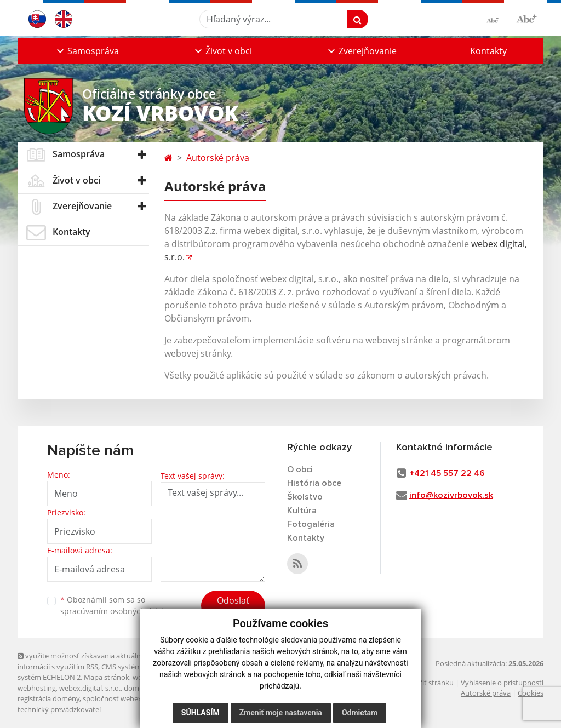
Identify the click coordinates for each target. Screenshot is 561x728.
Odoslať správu (233, 607)
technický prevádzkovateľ (59, 709)
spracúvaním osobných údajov (116, 611)
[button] (87, 51)
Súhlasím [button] (201, 713)
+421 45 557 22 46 (447, 473)
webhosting (37, 688)
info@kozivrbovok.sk (451, 495)
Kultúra (302, 511)
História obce (314, 483)
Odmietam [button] (360, 713)
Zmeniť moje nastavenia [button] (281, 713)
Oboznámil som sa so (116, 605)
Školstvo (305, 497)
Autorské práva (218, 158)
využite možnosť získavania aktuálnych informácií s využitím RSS (85, 661)
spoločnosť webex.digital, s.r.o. (132, 698)
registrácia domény (48, 698)
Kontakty (488, 51)
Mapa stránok (107, 677)
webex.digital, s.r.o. (90, 688)
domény (137, 688)
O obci (300, 469)
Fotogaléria (311, 524)
